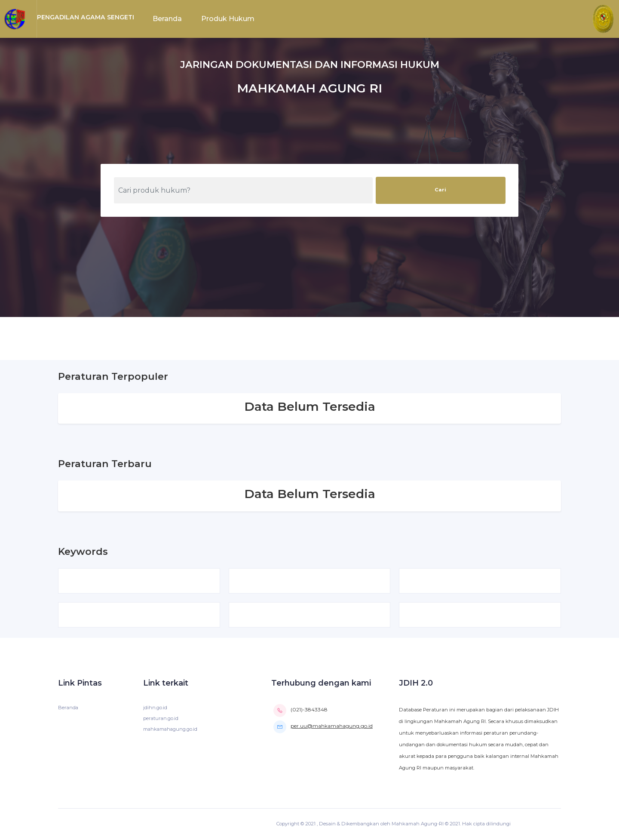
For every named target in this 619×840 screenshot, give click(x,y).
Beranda (167, 19)
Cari (440, 190)
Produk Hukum (228, 19)
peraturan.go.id (161, 719)
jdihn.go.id (155, 708)
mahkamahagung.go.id (171, 730)
